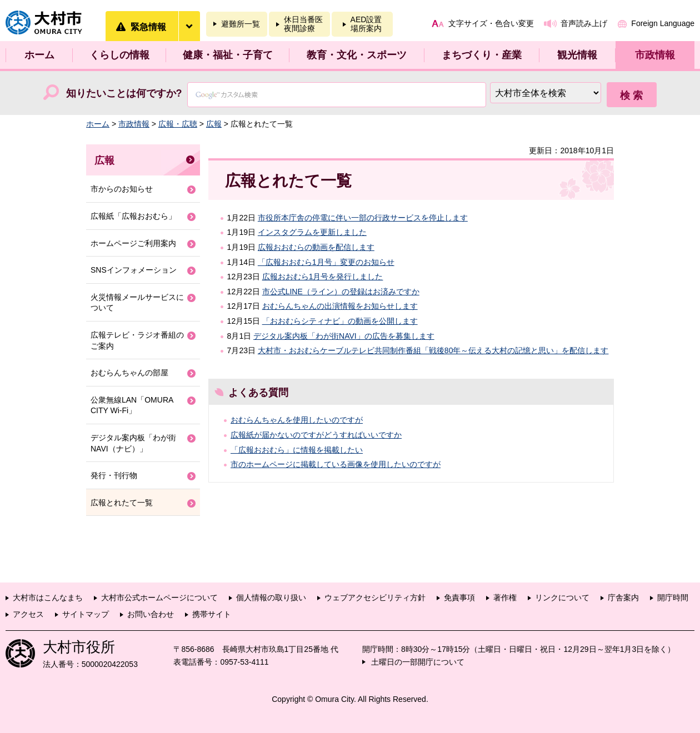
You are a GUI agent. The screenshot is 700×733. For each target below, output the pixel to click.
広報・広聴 (178, 124)
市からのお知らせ (122, 189)
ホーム (39, 55)
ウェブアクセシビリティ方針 (375, 598)
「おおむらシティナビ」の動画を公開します (340, 321)
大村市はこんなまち (48, 598)
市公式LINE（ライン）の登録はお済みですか (341, 292)
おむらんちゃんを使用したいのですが (297, 420)
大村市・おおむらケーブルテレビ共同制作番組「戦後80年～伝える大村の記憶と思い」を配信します (433, 350)
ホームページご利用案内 (133, 243)
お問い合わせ (151, 614)
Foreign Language (663, 23)
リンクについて (562, 598)
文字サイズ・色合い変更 (491, 23)
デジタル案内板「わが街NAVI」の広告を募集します (344, 336)
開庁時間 (673, 598)
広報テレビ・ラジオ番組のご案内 (137, 340)
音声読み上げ (584, 23)
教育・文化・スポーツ (357, 55)
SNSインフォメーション (134, 270)
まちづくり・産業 (482, 55)
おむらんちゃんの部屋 (129, 373)
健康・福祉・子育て (228, 55)
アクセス (28, 614)
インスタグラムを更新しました (312, 232)
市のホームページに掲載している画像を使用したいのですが (336, 464)
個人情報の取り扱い (271, 598)
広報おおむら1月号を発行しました (323, 277)
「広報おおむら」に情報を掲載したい (297, 450)
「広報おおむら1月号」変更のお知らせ (326, 262)
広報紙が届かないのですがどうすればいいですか (316, 435)
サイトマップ (86, 614)
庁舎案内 (623, 598)
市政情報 (655, 55)
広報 (214, 124)
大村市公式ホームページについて (159, 598)
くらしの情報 (119, 55)
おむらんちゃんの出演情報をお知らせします (340, 306)
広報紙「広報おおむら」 (133, 216)
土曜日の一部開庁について (418, 662)
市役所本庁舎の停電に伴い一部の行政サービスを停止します (363, 218)
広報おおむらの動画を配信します (316, 247)
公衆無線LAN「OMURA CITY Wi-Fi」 (132, 405)
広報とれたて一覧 (122, 503)
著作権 (505, 598)
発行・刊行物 (114, 475)
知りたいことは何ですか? (124, 93)
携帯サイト (212, 614)
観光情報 (577, 55)
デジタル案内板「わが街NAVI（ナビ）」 (133, 443)
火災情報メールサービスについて (137, 303)
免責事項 (459, 598)
